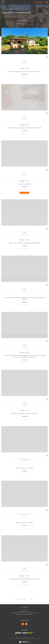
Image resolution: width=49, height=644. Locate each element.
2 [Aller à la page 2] (21, 598)
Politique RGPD (35, 639)
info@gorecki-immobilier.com (24, 611)
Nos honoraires (11, 639)
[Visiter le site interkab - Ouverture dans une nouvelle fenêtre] (28, 633)
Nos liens (30, 639)
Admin (27, 639)
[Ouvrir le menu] (47, 2)
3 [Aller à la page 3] (25, 598)
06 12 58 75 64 (24, 610)
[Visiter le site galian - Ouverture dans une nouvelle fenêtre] (18, 633)
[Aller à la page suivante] (34, 598)
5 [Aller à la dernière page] (31, 598)
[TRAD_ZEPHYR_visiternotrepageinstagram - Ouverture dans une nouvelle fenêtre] (26, 624)
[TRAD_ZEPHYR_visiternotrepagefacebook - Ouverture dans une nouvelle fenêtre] (23, 624)
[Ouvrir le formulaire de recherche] (39, 2)
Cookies (39, 639)
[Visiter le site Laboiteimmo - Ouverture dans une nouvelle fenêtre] (25, 641)
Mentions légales (22, 639)
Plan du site (16, 639)
